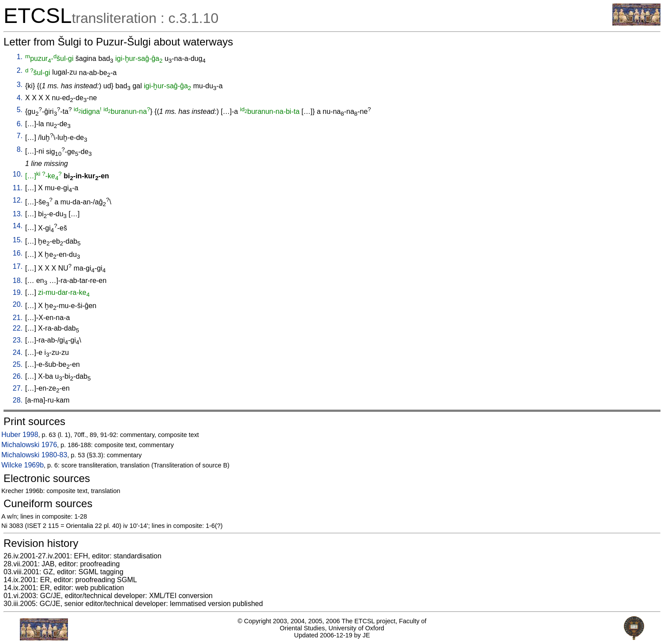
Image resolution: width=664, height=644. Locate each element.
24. (18, 352)
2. (20, 70)
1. (20, 57)
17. (18, 266)
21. (18, 318)
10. (18, 174)
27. (18, 388)
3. (20, 85)
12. (18, 200)
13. (18, 214)
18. (18, 281)
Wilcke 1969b (23, 465)
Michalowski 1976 (29, 445)
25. (18, 364)
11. (18, 188)
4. (20, 98)
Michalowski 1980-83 (34, 455)
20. (18, 304)
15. (18, 240)
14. (18, 226)
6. (20, 124)
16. (18, 253)
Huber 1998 (20, 435)
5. (20, 110)
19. (18, 292)
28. (18, 400)
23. (18, 340)
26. (18, 376)
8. (20, 149)
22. (18, 328)
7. (20, 136)
